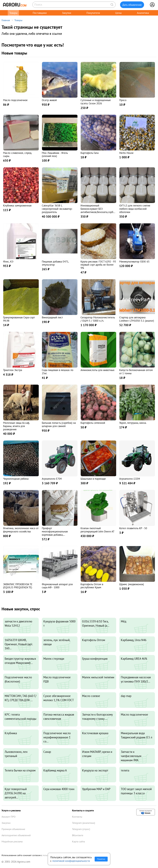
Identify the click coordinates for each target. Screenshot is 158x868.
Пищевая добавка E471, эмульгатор (55, 263)
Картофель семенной (93, 423)
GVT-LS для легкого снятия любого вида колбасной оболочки (135, 209)
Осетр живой (49, 100)
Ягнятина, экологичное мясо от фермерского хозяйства (21, 530)
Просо (123, 100)
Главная (6, 20)
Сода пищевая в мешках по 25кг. (58, 372)
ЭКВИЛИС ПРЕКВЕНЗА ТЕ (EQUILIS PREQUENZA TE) (18, 586)
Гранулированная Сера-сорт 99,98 (19, 319)
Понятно (101, 859)
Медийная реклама (12, 841)
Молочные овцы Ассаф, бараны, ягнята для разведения (16, 426)
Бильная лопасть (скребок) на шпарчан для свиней (59, 424)
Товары (13, 13)
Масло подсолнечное (15, 100)
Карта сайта (78, 841)
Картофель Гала (90, 153)
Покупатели (93, 13)
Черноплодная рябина (16, 479)
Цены (118, 13)
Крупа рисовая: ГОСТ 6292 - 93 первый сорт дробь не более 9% (98, 265)
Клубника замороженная (17, 205)
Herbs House (126, 153)
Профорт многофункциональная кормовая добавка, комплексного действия (55, 533)
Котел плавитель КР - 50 (133, 528)
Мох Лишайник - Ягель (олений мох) (55, 154)
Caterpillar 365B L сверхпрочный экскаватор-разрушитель (57, 209)
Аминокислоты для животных (98, 370)
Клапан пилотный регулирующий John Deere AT (97, 530)
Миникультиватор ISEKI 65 (134, 261)
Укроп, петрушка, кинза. (133, 423)
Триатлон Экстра (13, 370)
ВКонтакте (78, 835)
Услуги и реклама (11, 810)
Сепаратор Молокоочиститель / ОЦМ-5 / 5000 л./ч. (98, 319)
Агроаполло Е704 (52, 479)
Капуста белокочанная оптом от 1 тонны (136, 372)
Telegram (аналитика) (83, 823)
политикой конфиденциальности (71, 861)
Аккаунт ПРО (9, 817)
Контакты (77, 817)
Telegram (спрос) (81, 829)
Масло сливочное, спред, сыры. (17, 154)
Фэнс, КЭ (8, 261)
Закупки (67, 13)
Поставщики (40, 13)
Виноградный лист (52, 317)
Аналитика (143, 13)
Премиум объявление (13, 829)
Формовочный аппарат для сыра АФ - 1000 (57, 586)
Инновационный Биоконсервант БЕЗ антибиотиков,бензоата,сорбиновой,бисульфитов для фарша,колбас (98, 212)
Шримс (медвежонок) (132, 584)
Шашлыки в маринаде (93, 479)
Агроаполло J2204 (130, 479)
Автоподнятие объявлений (16, 835)
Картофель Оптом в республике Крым (92, 586)
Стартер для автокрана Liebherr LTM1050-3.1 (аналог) (137, 319)
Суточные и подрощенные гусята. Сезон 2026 (96, 102)
